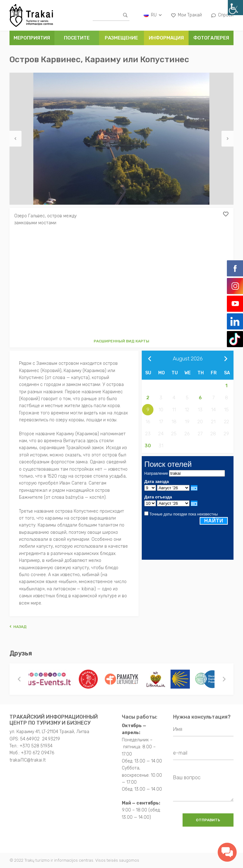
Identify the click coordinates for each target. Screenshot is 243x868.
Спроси (222, 15)
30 (148, 446)
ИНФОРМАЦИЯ (166, 38)
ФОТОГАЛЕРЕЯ (211, 38)
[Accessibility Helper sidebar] (235, 8)
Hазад (18, 627)
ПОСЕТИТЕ (77, 38)
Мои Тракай (187, 15)
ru (153, 15)
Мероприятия (32, 38)
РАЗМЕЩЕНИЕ (121, 38)
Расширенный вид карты (121, 341)
